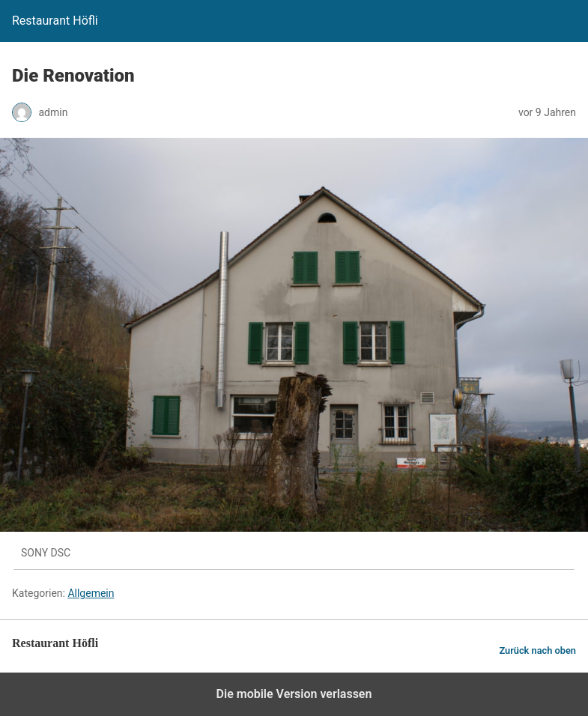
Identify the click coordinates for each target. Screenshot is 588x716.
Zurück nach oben (537, 650)
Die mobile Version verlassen (294, 694)
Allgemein (91, 593)
